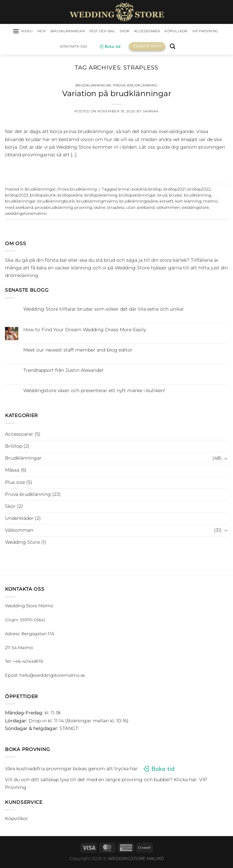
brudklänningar (20, 202)
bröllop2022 (199, 190)
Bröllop (14, 447)
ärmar (124, 190)
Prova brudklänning (135, 86)
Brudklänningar (77, 32)
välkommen (168, 208)
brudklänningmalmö (97, 202)
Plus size (15, 483)
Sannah (151, 112)
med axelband (19, 208)
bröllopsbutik (43, 196)
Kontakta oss (92, 47)
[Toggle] (226, 459)
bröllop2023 (17, 196)
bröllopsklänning (101, 196)
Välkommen (19, 531)
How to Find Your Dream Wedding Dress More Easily (85, 330)
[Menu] (26, 32)
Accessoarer (169, 32)
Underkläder (19, 519)
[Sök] (193, 47)
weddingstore (195, 208)
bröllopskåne (70, 196)
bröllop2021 (175, 190)
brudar (176, 196)
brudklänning (198, 196)
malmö (210, 202)
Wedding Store (22, 543)
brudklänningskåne (139, 202)
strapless (116, 208)
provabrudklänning (54, 208)
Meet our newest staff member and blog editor (78, 351)
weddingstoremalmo (26, 215)
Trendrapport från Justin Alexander (63, 371)
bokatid (139, 190)
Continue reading (117, 169)
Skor (143, 32)
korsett (167, 202)
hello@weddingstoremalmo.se (52, 676)
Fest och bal (117, 32)
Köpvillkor (202, 32)
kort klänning (188, 202)
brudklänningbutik (56, 202)
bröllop (155, 190)
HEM (47, 32)
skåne (100, 208)
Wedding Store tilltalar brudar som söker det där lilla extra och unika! (104, 310)
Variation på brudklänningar (117, 94)
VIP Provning (56, 47)
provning (83, 208)
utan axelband (140, 208)
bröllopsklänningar (137, 196)
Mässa (12, 471)
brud (162, 196)
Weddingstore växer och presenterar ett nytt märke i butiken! (94, 392)
